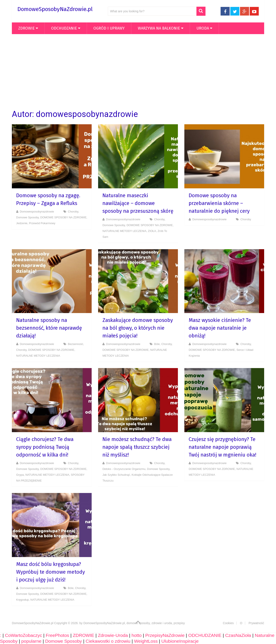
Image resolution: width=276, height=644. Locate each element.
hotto (137, 635)
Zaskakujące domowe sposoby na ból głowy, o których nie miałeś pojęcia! (138, 328)
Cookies (228, 623)
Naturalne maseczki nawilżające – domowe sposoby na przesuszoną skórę (138, 203)
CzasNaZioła (238, 635)
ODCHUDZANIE (64, 28)
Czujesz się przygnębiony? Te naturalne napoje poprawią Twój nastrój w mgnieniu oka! (222, 447)
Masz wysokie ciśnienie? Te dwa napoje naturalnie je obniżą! (220, 328)
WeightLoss (146, 641)
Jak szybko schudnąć (116, 475)
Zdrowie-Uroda (113, 635)
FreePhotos (57, 635)
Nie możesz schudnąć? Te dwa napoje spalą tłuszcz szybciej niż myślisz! (137, 447)
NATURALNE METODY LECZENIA (124, 231)
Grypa (20, 475)
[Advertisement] (138, 72)
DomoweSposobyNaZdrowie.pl (55, 9)
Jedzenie (22, 223)
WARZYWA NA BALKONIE (159, 28)
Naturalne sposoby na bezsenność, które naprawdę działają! (49, 328)
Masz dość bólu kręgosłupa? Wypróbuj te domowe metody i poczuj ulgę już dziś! (51, 572)
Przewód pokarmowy (42, 223)
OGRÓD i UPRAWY (109, 28)
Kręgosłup (23, 600)
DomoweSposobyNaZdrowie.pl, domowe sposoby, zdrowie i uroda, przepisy (134, 623)
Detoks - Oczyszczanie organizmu (124, 469)
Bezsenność (76, 344)
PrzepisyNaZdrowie (165, 635)
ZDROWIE (27, 28)
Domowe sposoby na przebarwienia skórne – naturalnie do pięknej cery (219, 203)
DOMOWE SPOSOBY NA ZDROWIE (63, 217)
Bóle (157, 344)
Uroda (203, 28)
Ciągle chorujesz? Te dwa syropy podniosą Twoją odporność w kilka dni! (45, 447)
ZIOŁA (152, 231)
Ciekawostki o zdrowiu (108, 641)
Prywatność (256, 623)
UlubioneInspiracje (180, 641)
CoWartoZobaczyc (24, 635)
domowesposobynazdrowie (37, 212)
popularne (31, 641)
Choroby (73, 212)
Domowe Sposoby (27, 217)
